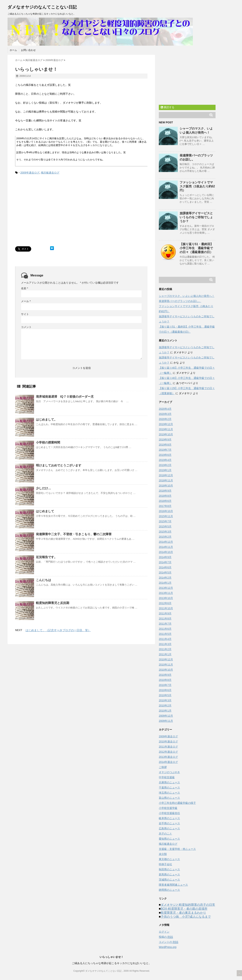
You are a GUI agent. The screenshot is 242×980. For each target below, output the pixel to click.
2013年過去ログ (168, 757)
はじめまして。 (47, 420)
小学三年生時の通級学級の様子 (177, 803)
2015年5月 (165, 526)
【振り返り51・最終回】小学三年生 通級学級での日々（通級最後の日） (196, 248)
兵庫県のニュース (169, 782)
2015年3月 (165, 532)
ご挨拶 (163, 767)
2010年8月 (165, 680)
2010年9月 (165, 675)
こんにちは (43, 580)
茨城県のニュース (169, 880)
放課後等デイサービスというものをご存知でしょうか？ (196, 217)
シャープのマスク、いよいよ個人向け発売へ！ (187, 296)
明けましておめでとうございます (59, 465)
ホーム (13, 50)
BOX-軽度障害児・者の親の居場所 (184, 909)
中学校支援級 (167, 777)
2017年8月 (165, 506)
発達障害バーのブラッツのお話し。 (180, 301)
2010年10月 (166, 670)
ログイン (164, 932)
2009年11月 (166, 721)
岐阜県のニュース (169, 818)
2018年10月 (166, 486)
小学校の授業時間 (48, 442)
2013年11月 (166, 593)
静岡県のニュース (169, 890)
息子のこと (165, 834)
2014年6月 (165, 567)
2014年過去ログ (168, 762)
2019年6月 (165, 455)
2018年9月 (165, 491)
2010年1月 (165, 711)
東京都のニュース (169, 859)
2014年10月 (166, 552)
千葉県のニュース (169, 788)
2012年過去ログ (168, 752)
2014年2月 (165, 578)
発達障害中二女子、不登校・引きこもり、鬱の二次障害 (74, 534)
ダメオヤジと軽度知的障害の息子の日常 (188, 905)
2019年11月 (166, 429)
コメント (26, 327)
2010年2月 (165, 705)
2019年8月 (165, 445)
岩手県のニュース (169, 823)
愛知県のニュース (169, 839)
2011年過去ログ (168, 747)
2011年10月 (166, 608)
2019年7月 (165, 450)
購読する (168, 107)
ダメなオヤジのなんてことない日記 (42, 7)
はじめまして (45, 511)
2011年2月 (165, 649)
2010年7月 (165, 685)
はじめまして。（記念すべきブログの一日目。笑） (58, 630)
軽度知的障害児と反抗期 (53, 603)
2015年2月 (165, 537)
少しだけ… (43, 488)
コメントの (169, 942)
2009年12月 (166, 716)
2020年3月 (165, 414)
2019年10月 (166, 434)
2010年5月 (165, 695)
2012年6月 (165, 603)
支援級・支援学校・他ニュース (177, 849)
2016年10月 (166, 511)
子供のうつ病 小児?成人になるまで (186, 917)
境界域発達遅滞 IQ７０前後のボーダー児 (65, 397)
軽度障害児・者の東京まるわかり (183, 913)
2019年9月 (165, 440)
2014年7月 (165, 562)
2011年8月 (165, 619)
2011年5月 (165, 634)
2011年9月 (165, 613)
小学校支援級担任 (169, 813)
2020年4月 (165, 409)
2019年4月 (165, 460)
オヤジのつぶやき (169, 772)
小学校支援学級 (168, 808)
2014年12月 (166, 542)
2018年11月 (166, 480)
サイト (25, 314)
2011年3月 (165, 644)
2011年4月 (165, 639)
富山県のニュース (169, 798)
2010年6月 (165, 690)
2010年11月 (166, 665)
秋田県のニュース (169, 869)
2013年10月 (166, 598)
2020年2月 (165, 419)
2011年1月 (165, 654)
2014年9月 (165, 557)
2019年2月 (165, 465)
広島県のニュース (169, 828)
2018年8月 (165, 496)
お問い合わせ (28, 50)
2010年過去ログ (168, 741)
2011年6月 (165, 629)
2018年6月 (165, 501)
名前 (24, 288)
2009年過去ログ (30, 173)
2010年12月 (166, 659)
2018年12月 (166, 475)
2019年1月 (165, 470)
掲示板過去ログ (50, 173)
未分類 (163, 854)
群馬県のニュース (169, 874)
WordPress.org (168, 947)
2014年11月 (166, 547)
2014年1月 (165, 583)
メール (26, 301)
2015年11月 (166, 516)
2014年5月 (165, 573)
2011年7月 (165, 624)
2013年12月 (166, 588)
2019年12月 (166, 424)
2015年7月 (165, 521)
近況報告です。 (47, 557)
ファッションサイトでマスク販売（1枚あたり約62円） (197, 186)
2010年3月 (165, 700)
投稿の (166, 937)
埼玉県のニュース (169, 793)
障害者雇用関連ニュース (173, 885)
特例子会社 (165, 864)
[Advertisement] (47, 214)
